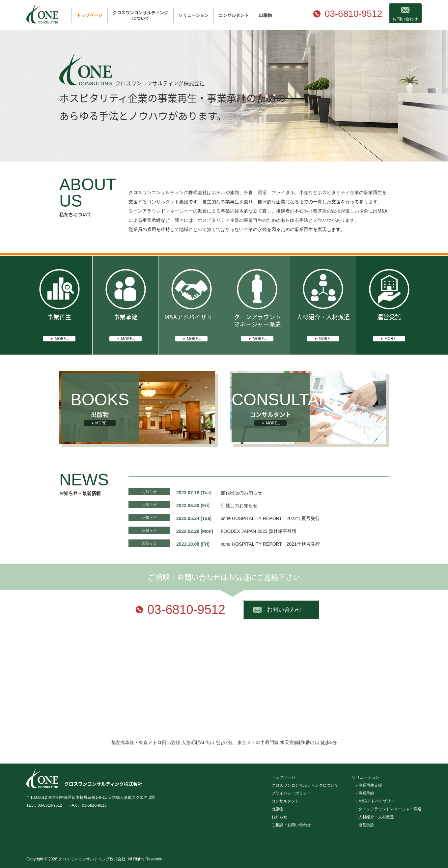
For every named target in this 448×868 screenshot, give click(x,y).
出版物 (265, 15)
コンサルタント (234, 15)
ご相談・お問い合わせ (291, 825)
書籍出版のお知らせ (241, 493)
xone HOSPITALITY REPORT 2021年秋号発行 (270, 544)
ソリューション (194, 15)
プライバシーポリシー (291, 793)
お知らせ (149, 492)
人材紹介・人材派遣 (323, 327)
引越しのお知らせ (239, 506)
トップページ (90, 15)
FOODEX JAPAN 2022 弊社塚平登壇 (259, 531)
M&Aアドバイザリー (191, 327)
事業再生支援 (370, 785)
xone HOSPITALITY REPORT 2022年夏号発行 (270, 518)
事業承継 (126, 327)
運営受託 (389, 327)
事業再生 (59, 327)
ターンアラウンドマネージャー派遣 (257, 327)
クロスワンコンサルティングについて (140, 15)
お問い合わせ (405, 19)
